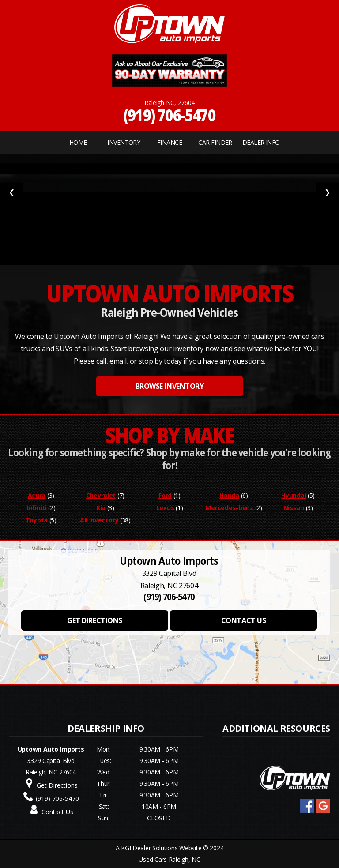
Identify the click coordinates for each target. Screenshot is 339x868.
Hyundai (294, 495)
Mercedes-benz (229, 508)
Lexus (165, 508)
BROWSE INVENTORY (169, 386)
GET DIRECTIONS (94, 620)
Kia (101, 508)
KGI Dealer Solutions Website (161, 848)
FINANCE (169, 142)
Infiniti (37, 508)
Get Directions (57, 785)
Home (78, 142)
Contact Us (57, 812)
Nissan (294, 508)
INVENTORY (124, 142)
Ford (165, 495)
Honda (229, 495)
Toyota (37, 520)
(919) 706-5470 (170, 115)
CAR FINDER (215, 142)
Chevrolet (101, 495)
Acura (37, 495)
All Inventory (99, 520)
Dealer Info (261, 142)
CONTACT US (243, 620)
